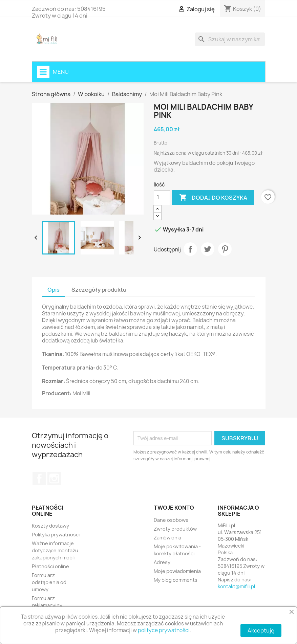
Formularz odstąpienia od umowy (49, 582)
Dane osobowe (171, 520)
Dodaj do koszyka (213, 198)
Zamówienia (167, 538)
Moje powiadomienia (177, 571)
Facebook (39, 479)
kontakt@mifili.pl (236, 586)
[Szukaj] (230, 39)
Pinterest (225, 249)
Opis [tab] (54, 290)
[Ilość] (162, 198)
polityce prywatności (164, 630)
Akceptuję (261, 630)
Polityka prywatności (56, 535)
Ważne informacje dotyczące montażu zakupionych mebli (55, 550)
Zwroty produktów (175, 529)
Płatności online (50, 566)
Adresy (162, 562)
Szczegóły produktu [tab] (99, 290)
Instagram (54, 479)
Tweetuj (208, 249)
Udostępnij (190, 249)
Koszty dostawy (50, 526)
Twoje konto (174, 508)
